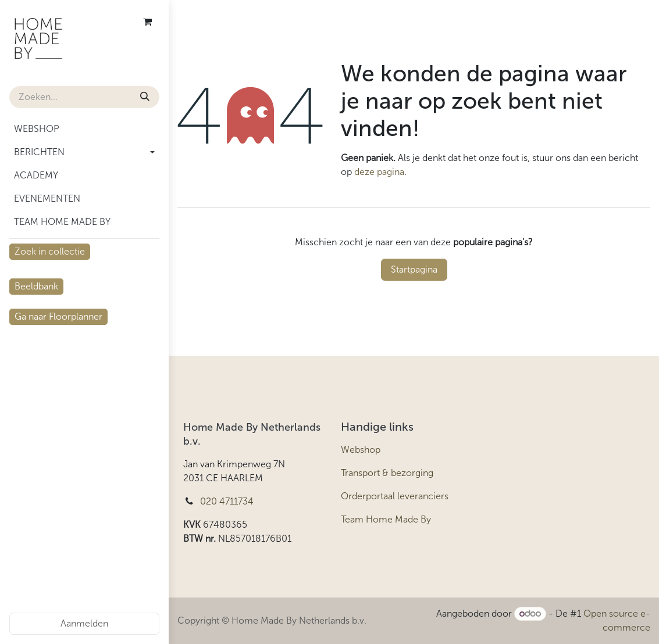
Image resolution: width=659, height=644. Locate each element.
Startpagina (414, 269)
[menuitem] (84, 129)
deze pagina (379, 172)
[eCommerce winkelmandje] (147, 22)
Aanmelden (84, 623)
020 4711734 (227, 501)
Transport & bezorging (387, 473)
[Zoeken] (145, 97)
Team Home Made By (386, 519)
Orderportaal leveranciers (395, 496)
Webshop (361, 450)
